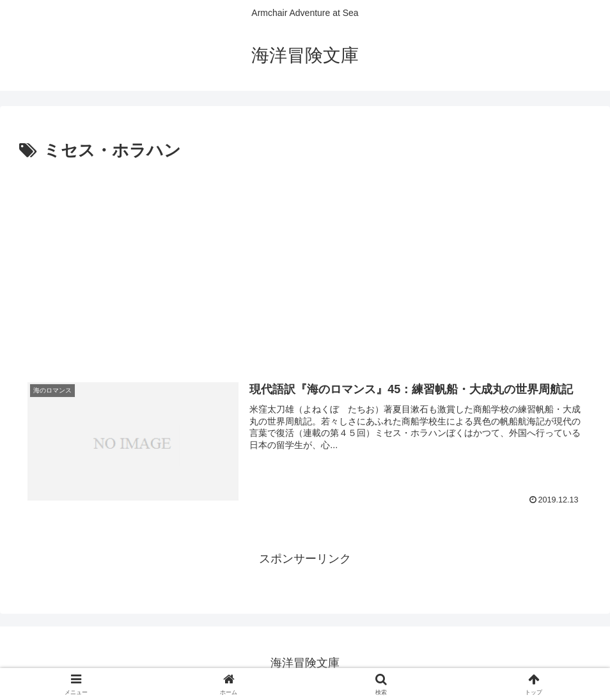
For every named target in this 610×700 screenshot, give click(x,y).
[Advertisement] (305, 261)
